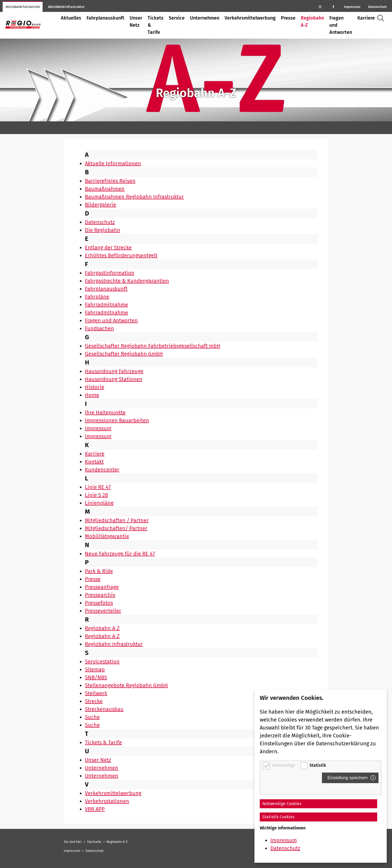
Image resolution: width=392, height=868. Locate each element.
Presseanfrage (102, 587)
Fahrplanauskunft (105, 18)
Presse (288, 18)
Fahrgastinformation (110, 273)
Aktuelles (71, 18)
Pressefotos (99, 603)
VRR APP (95, 809)
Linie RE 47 (98, 487)
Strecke (94, 701)
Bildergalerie (101, 205)
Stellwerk (96, 693)
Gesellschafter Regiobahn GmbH (124, 354)
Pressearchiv (100, 595)
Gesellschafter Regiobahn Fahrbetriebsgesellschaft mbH (153, 346)
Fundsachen (99, 328)
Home (92, 395)
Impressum (352, 7)
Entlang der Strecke (108, 247)
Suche (382, 18)
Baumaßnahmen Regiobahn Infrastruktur (134, 197)
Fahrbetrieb (23, 7)
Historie (95, 387)
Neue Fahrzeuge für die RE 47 (120, 554)
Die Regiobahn (102, 230)
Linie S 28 (96, 495)
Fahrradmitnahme (106, 305)
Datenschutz (377, 7)
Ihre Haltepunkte (105, 412)
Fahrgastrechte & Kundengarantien (127, 281)
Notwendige (284, 765)
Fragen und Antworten (341, 25)
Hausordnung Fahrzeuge (114, 371)
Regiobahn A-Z (312, 22)
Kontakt (94, 462)
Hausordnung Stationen (114, 379)
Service (177, 18)
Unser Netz (136, 22)
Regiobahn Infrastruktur (114, 644)
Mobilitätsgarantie (107, 536)
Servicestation (102, 662)
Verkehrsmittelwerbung (250, 18)
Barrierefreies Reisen (110, 181)
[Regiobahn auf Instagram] (320, 7)
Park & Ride (99, 571)
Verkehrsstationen (107, 801)
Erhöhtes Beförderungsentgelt (121, 255)
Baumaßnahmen (105, 189)
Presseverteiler (103, 611)
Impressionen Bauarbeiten (117, 420)
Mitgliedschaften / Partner (117, 520)
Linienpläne (99, 503)
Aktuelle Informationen (113, 163)
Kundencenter (102, 470)
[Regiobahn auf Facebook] (333, 7)
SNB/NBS (96, 677)
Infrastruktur (66, 7)
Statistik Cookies (278, 817)
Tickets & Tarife (156, 25)
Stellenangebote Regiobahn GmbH (126, 685)
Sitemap (95, 669)
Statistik (318, 765)
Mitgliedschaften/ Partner (116, 528)
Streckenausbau (104, 709)
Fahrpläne (97, 297)
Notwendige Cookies (282, 804)
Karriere (366, 18)
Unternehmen (205, 18)
